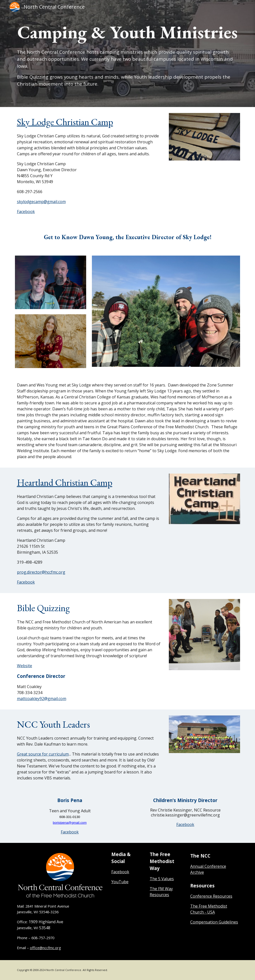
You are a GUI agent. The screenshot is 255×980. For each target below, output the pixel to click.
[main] (128, 53)
